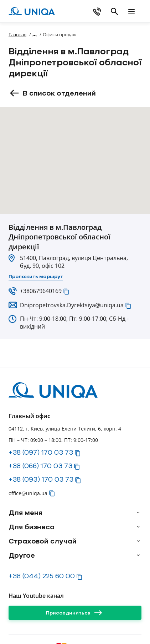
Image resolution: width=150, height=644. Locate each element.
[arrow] (138, 513)
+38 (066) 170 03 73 (40, 466)
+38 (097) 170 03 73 (41, 452)
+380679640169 (41, 291)
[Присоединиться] (75, 613)
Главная (17, 34)
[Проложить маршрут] (36, 277)
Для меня (25, 513)
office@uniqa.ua (28, 493)
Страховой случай (43, 541)
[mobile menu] (131, 11)
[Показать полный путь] (35, 34)
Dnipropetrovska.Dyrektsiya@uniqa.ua (72, 305)
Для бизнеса (32, 527)
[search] (114, 11)
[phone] (97, 11)
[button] (66, 292)
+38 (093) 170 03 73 (41, 479)
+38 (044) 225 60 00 (42, 576)
